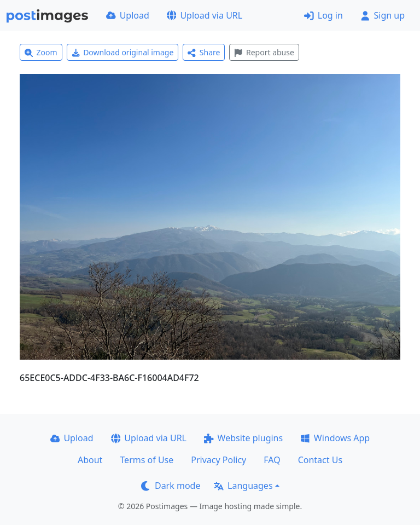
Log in (323, 15)
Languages (243, 486)
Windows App (335, 438)
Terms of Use (147, 460)
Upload (128, 15)
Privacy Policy (218, 460)
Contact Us (320, 460)
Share (204, 52)
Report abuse (264, 52)
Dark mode (171, 486)
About (90, 460)
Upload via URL (205, 15)
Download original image (123, 52)
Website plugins (243, 438)
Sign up (383, 15)
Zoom (41, 52)
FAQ (272, 460)
